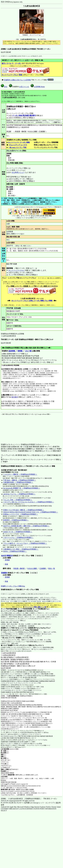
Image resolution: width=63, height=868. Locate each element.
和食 (6, 564)
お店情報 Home (38, 87)
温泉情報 (12, 351)
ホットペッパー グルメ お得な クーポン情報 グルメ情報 (32, 301)
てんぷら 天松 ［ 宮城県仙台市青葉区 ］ (18, 500)
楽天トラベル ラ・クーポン (12, 63)
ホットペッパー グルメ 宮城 (12, 75)
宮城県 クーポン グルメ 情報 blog (13, 586)
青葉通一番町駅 (19, 568)
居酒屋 (7, 560)
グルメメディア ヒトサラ (18, 145)
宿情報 (20, 351)
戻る (4, 87)
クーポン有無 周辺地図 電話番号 (24, 115)
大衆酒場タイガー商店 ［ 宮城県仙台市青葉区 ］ (21, 549)
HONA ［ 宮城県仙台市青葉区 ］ (15, 551)
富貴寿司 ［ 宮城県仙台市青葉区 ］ (16, 520)
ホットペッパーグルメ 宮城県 (12, 611)
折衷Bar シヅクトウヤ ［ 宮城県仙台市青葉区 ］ (21, 514)
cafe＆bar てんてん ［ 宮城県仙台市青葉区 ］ (19, 494)
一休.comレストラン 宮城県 (11, 638)
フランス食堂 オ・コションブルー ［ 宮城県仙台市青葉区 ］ (25, 543)
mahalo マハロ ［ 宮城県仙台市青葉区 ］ (18, 532)
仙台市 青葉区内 (7, 556)
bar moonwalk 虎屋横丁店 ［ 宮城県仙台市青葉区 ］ (22, 488)
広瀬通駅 (43, 568)
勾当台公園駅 (32, 568)
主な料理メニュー (18, 172)
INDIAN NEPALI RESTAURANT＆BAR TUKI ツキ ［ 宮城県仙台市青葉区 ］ (31, 512)
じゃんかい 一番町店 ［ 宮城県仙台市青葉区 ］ (20, 474)
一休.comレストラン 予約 (17, 147)
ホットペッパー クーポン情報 (19, 142)
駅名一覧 (52, 568)
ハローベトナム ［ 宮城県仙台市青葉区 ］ (18, 538)
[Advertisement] (14, 428)
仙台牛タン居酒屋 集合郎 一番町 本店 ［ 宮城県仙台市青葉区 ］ (26, 526)
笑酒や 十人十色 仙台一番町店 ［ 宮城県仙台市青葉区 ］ (24, 510)
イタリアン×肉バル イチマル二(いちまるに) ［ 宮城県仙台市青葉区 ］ (29, 502)
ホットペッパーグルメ (17, 270)
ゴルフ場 (28, 351)
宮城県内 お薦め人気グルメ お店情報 (17, 80)
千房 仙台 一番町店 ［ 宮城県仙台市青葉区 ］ (20, 480)
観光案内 (15, 397)
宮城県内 (4, 573)
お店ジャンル (24, 87)
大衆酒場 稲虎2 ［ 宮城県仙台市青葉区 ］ (18, 482)
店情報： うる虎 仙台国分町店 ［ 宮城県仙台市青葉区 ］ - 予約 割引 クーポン (29, 799)
